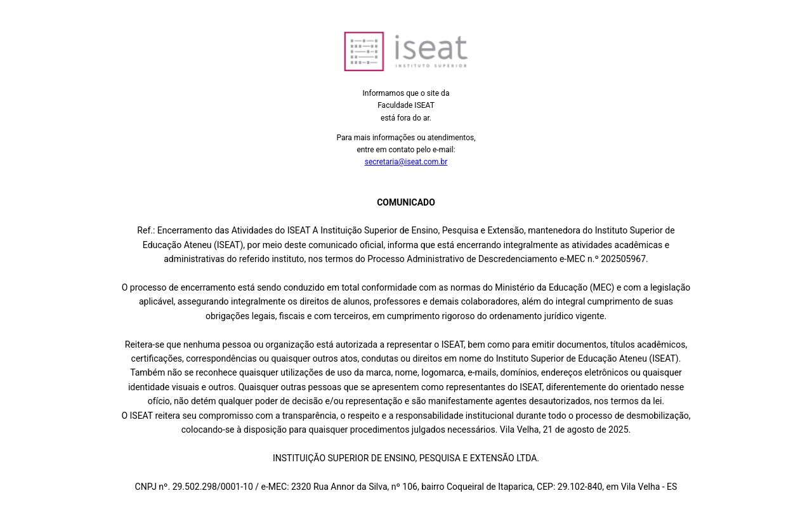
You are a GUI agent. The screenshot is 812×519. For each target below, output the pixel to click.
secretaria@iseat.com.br (406, 162)
